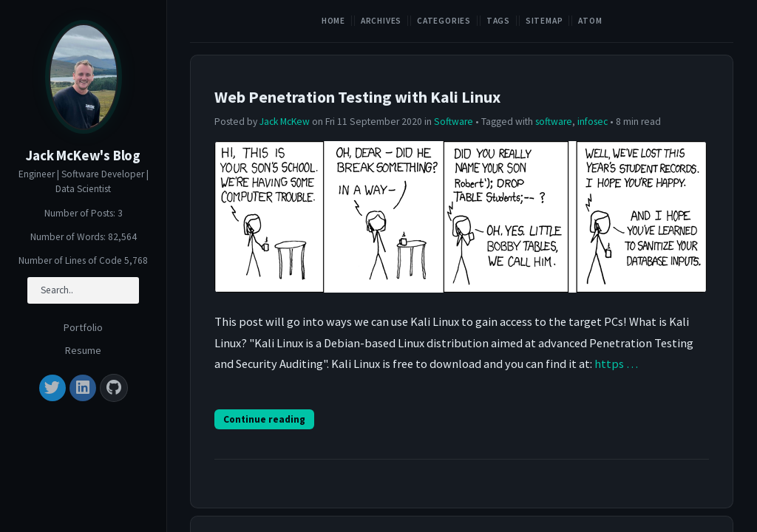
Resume (83, 350)
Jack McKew (285, 122)
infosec (593, 122)
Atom (590, 21)
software (554, 122)
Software (454, 122)
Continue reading (264, 419)
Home (333, 21)
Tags (498, 21)
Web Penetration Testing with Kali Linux (357, 97)
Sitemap (544, 21)
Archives (381, 21)
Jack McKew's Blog (83, 156)
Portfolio (83, 327)
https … (616, 364)
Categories (444, 21)
